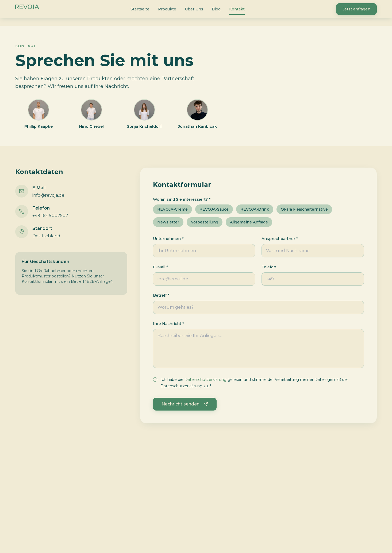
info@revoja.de (48, 195)
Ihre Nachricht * (168, 324)
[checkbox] (155, 380)
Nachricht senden (185, 404)
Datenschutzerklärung (205, 380)
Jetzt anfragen (356, 9)
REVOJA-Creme (172, 209)
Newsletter (168, 222)
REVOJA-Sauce (214, 209)
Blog (216, 9)
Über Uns (194, 9)
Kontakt (237, 10)
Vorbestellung (205, 222)
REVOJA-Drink (255, 209)
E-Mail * (160, 267)
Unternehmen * (168, 239)
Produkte (167, 9)
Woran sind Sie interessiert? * (182, 199)
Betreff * (161, 295)
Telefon (269, 267)
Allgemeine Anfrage (249, 222)
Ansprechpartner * (280, 239)
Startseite (140, 9)
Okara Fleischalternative (304, 209)
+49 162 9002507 (50, 216)
